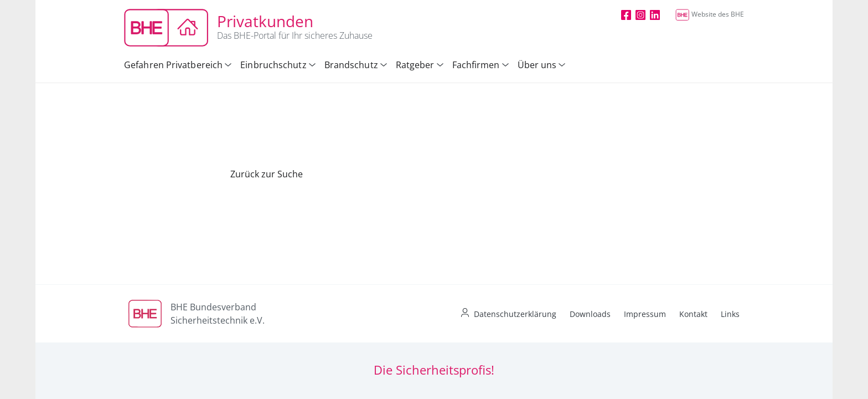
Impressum (645, 314)
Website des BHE (710, 14)
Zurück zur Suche (267, 174)
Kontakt (693, 314)
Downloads (590, 314)
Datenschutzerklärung (515, 314)
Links (730, 314)
